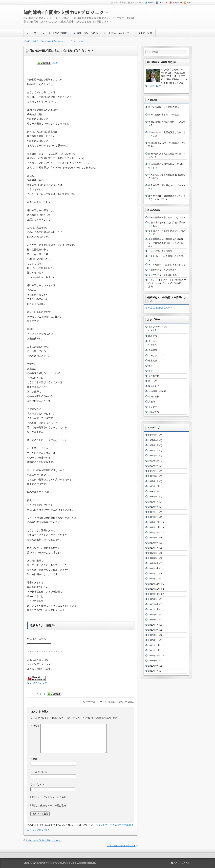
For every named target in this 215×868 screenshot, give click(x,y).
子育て (152, 371)
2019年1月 (154, 481)
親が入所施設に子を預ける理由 (164, 107)
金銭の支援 (154, 376)
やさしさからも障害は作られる (121, 846)
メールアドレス (39, 772)
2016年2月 (154, 635)
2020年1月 (154, 471)
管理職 (154, 345)
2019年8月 (154, 476)
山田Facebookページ (118, 33)
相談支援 (153, 336)
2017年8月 (154, 543)
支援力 (131, 702)
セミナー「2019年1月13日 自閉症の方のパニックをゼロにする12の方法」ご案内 (167, 283)
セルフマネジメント (158, 327)
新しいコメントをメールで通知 (50, 797)
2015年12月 (154, 645)
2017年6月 (154, 553)
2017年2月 (154, 574)
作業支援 (153, 361)
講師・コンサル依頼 (87, 33)
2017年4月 (154, 563)
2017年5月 (154, 558)
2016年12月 (154, 584)
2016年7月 (154, 609)
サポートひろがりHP (56, 33)
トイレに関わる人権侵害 (160, 251)
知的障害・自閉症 (157, 391)
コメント (35, 726)
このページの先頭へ (181, 863)
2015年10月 (154, 656)
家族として (154, 386)
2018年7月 (154, 502)
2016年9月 (154, 599)
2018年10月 (154, 491)
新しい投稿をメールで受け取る (50, 805)
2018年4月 (154, 512)
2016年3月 (154, 630)
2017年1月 (154, 579)
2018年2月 (154, 517)
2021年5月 (154, 456)
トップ (33, 33)
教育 (150, 366)
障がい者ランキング (37, 683)
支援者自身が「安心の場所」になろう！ (44, 840)
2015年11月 (154, 650)
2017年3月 (154, 568)
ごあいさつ (154, 412)
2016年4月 (154, 625)
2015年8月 (154, 666)
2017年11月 (154, 527)
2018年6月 (154, 507)
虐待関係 (153, 350)
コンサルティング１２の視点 (163, 275)
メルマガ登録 (145, 33)
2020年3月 (154, 466)
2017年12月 (154, 522)
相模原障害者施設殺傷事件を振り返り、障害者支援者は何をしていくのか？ (166, 243)
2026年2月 (154, 435)
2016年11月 (154, 589)
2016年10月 (154, 594)
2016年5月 (154, 620)
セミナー (153, 407)
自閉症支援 (154, 397)
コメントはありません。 (114, 702)
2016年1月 (154, 640)
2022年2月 (154, 445)
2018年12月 (154, 486)
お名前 (34, 759)
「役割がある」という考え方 (163, 270)
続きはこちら (157, 86)
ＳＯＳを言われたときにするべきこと (167, 265)
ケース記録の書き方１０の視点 (164, 115)
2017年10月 (154, 533)
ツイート (41, 694)
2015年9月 (154, 661)
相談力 (154, 330)
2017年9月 (154, 538)
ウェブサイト (37, 784)
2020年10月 (154, 461)
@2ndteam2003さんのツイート (161, 308)
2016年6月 (154, 615)
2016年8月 (154, 604)
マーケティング (156, 355)
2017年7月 (154, 548)
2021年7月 (154, 450)
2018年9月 (154, 497)
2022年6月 (154, 440)
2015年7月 (154, 671)
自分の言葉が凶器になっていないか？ (167, 217)
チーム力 (153, 341)
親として (153, 381)
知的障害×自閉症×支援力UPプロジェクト (66, 12)
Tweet (55, 63)
